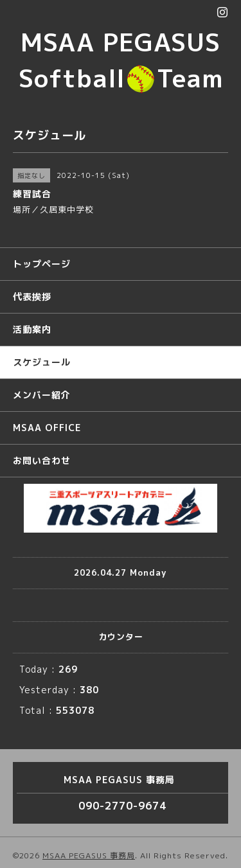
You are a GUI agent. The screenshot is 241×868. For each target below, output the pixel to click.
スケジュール (42, 362)
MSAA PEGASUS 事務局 (89, 855)
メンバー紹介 (42, 395)
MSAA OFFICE (47, 428)
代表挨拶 (32, 297)
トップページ (42, 264)
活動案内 (32, 329)
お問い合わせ (42, 460)
